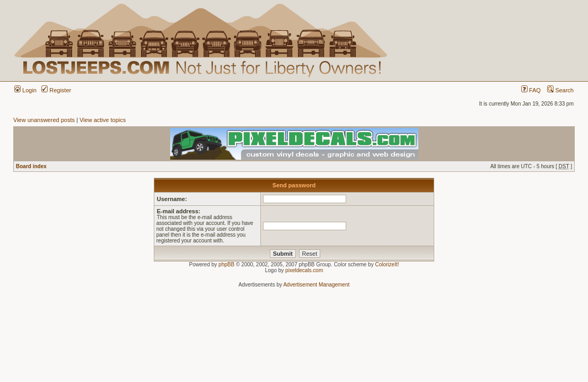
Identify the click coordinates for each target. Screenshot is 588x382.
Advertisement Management (316, 285)
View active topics (103, 120)
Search (560, 90)
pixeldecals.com (304, 270)
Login (25, 90)
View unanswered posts (44, 120)
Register (56, 90)
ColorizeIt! (387, 264)
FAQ (531, 90)
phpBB (226, 264)
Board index (31, 166)
